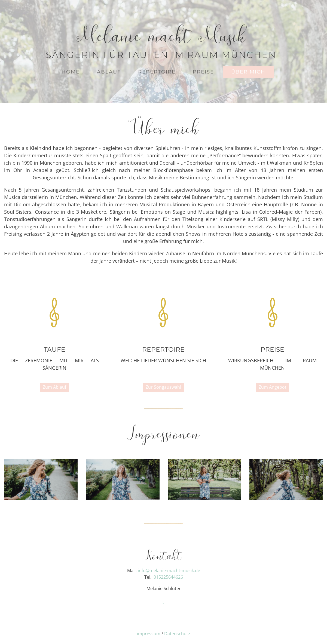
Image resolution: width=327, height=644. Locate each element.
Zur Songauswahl (163, 387)
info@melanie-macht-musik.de (169, 571)
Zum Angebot (273, 387)
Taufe (55, 349)
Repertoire (157, 72)
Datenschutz (177, 634)
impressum (149, 634)
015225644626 (168, 577)
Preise (203, 72)
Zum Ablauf (54, 387)
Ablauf (109, 72)
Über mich (248, 72)
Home (71, 72)
